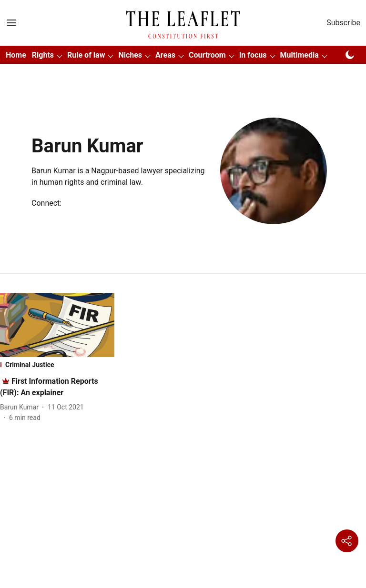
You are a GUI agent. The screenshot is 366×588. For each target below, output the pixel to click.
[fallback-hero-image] (57, 325)
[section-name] (57, 365)
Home (16, 55)
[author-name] (21, 407)
